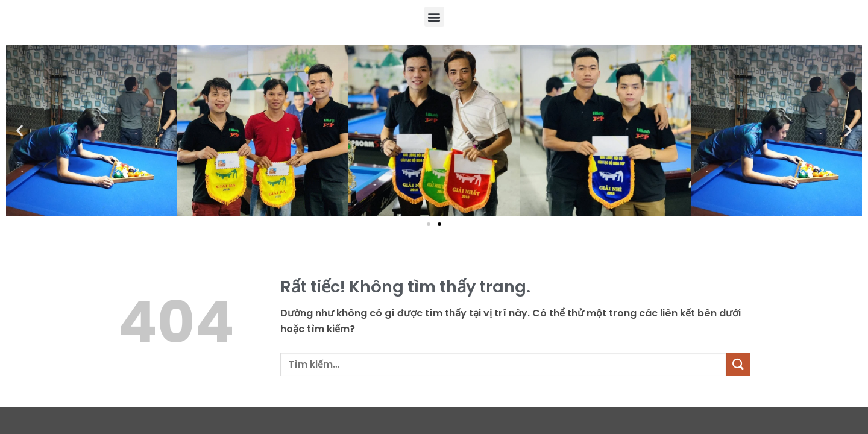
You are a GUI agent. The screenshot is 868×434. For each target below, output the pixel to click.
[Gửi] (738, 364)
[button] (434, 17)
